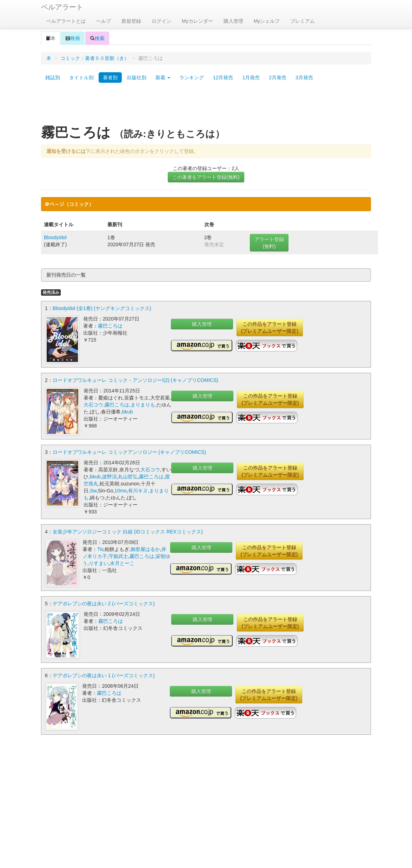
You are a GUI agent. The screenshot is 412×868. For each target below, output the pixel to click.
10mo (121, 491)
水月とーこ (122, 563)
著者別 (110, 78)
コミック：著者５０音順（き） (95, 58)
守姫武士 (118, 556)
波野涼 (109, 477)
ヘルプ (104, 21)
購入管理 (233, 21)
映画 (73, 38)
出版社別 (137, 78)
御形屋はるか (145, 549)
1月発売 (251, 78)
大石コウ (93, 405)
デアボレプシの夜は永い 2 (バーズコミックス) (104, 604)
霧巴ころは (110, 326)
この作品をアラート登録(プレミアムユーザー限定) (270, 328)
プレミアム (303, 21)
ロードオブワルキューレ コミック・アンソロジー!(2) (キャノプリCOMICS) (135, 380)
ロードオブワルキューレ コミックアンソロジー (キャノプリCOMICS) (129, 452)
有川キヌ (138, 491)
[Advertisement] (206, 106)
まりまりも (143, 405)
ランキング (192, 78)
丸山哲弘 (128, 477)
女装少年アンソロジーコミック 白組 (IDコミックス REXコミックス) (128, 532)
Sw (93, 491)
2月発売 (278, 78)
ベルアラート (62, 7)
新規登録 (131, 21)
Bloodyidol (55, 237)
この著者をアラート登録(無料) (206, 177)
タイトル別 (81, 78)
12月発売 (223, 78)
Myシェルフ (267, 21)
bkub (127, 412)
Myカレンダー (197, 21)
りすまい (99, 563)
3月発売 (304, 78)
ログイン (161, 21)
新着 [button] (163, 78)
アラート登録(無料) (269, 243)
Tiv (100, 549)
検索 (97, 38)
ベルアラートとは (66, 21)
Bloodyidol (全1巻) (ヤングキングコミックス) (102, 308)
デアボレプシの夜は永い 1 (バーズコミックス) (104, 675)
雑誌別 (53, 78)
